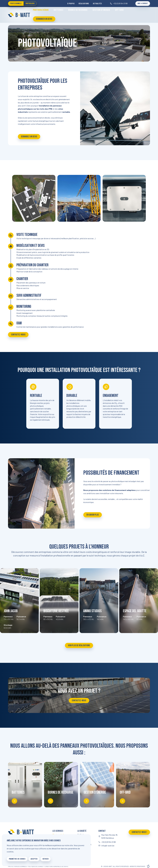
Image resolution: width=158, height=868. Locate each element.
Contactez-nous (18, 335)
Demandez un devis (29, 137)
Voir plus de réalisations (79, 645)
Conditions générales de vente (56, 866)
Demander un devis (44, 19)
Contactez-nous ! (139, 832)
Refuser (46, 859)
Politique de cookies (36, 866)
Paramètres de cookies (17, 859)
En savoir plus (93, 515)
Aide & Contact (143, 4)
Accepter (34, 859)
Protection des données (17, 866)
